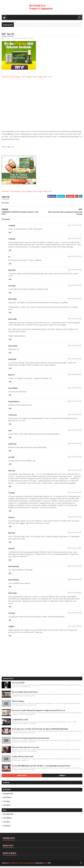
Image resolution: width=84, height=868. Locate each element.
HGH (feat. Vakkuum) (18, 703)
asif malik (11, 459)
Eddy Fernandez (13, 348)
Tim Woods (12, 495)
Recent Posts (22, 778)
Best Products (8, 800)
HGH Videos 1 (7, 807)
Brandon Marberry (14, 404)
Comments (62, 778)
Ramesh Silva (12, 361)
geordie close (12, 446)
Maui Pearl (11, 377)
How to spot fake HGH (18, 685)
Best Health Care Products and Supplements (21, 865)
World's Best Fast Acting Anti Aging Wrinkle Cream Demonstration (31, 740)
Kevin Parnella (12, 301)
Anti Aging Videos (8, 796)
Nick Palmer (12, 535)
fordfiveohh (12, 228)
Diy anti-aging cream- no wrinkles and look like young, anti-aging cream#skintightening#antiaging (40, 731)
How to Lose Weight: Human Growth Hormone (25, 694)
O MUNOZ (11, 629)
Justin (10, 433)
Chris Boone (12, 288)
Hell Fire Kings (13, 595)
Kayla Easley (12, 272)
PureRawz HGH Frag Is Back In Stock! (23, 759)
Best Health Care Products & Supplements (41, 7)
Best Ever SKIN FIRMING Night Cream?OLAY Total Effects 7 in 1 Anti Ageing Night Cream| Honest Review (41, 768)
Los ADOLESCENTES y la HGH (20, 722)
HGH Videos (30, 40)
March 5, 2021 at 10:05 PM (74, 227)
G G (9, 259)
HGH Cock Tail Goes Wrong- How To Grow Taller (26, 749)
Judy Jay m (11, 519)
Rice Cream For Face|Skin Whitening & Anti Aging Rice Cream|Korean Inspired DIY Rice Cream (39, 712)
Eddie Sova (12, 473)
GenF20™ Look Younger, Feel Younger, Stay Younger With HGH (27, 79)
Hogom (45, 865)
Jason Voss (11, 551)
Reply (10, 235)
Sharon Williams (13, 390)
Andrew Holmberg (14, 568)
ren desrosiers (13, 417)
